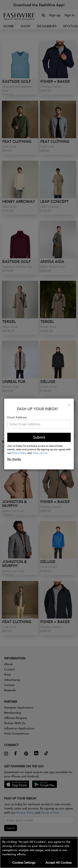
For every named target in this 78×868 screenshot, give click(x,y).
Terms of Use (40, 453)
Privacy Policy (19, 453)
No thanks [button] (14, 459)
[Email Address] (39, 424)
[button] (39, 852)
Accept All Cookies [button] (59, 863)
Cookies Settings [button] (24, 863)
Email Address (17, 417)
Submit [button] (39, 437)
